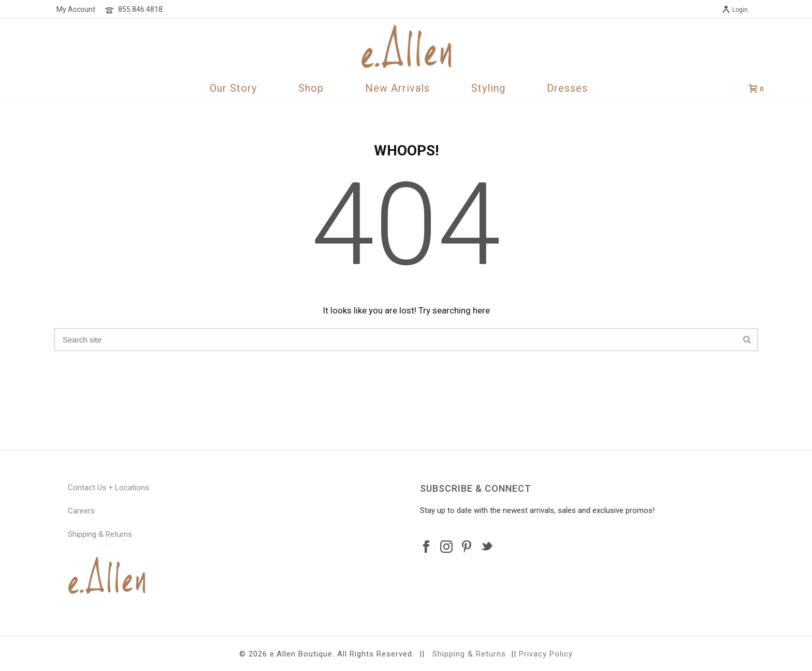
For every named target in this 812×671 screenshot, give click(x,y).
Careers (81, 511)
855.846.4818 (140, 9)
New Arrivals (397, 88)
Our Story (233, 88)
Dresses (567, 88)
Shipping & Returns (100, 534)
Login (735, 10)
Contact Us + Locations (108, 488)
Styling (488, 88)
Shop (311, 88)
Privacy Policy (546, 654)
